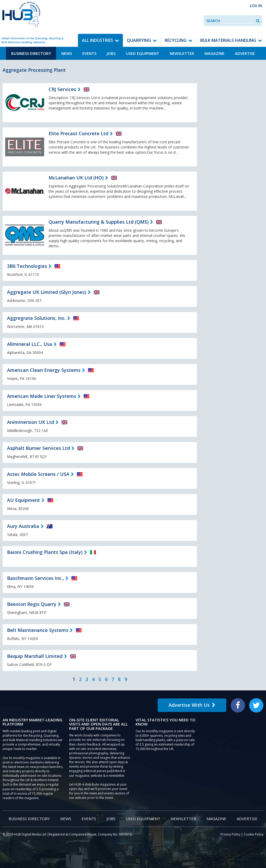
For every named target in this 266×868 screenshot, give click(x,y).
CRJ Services (62, 89)
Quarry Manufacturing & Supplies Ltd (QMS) (99, 222)
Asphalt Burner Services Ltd (38, 448)
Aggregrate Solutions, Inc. (36, 318)
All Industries (97, 40)
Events (89, 53)
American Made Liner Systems (42, 396)
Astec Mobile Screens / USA (38, 474)
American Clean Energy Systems (44, 370)
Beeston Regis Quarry (32, 604)
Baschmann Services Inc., (35, 578)
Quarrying (139, 40)
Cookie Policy (254, 834)
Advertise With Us (192, 705)
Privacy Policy (230, 834)
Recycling (176, 40)
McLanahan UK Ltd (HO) (76, 178)
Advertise (245, 53)
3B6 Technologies (27, 266)
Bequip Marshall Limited (35, 656)
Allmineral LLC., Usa (30, 344)
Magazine (214, 53)
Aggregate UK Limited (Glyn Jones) (47, 292)
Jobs (111, 53)
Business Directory (31, 53)
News (67, 53)
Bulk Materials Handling (228, 40)
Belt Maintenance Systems (38, 630)
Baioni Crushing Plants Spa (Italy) (45, 552)
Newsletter (182, 53)
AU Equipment (24, 500)
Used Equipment (143, 53)
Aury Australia (23, 526)
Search (213, 21)
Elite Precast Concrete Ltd (78, 133)
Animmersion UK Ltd (31, 422)
